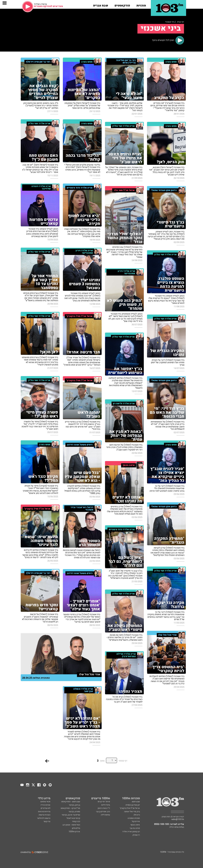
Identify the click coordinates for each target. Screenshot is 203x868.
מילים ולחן (76, 828)
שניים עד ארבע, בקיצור (71, 815)
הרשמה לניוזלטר (44, 818)
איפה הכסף (135, 825)
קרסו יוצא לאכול (73, 818)
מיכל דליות (106, 805)
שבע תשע (136, 802)
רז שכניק (136, 835)
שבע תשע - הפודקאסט (71, 802)
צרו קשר (47, 821)
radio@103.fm (178, 819)
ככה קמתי (76, 821)
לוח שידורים (46, 808)
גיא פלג (137, 815)
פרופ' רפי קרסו (104, 802)
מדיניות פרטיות (44, 812)
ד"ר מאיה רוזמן (104, 808)
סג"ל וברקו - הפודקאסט (70, 808)
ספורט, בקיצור (74, 812)
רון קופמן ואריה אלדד (131, 832)
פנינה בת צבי (135, 828)
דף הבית (181, 22)
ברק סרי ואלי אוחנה (132, 812)
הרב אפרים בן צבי (103, 812)
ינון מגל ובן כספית (133, 805)
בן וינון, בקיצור (74, 805)
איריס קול (136, 821)
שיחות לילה (105, 815)
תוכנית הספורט (134, 818)
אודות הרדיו (45, 805)
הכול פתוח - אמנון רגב (71, 825)
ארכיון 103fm (74, 832)
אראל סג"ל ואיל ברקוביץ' (130, 808)
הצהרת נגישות (45, 815)
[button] (141, 5)
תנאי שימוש (45, 802)
